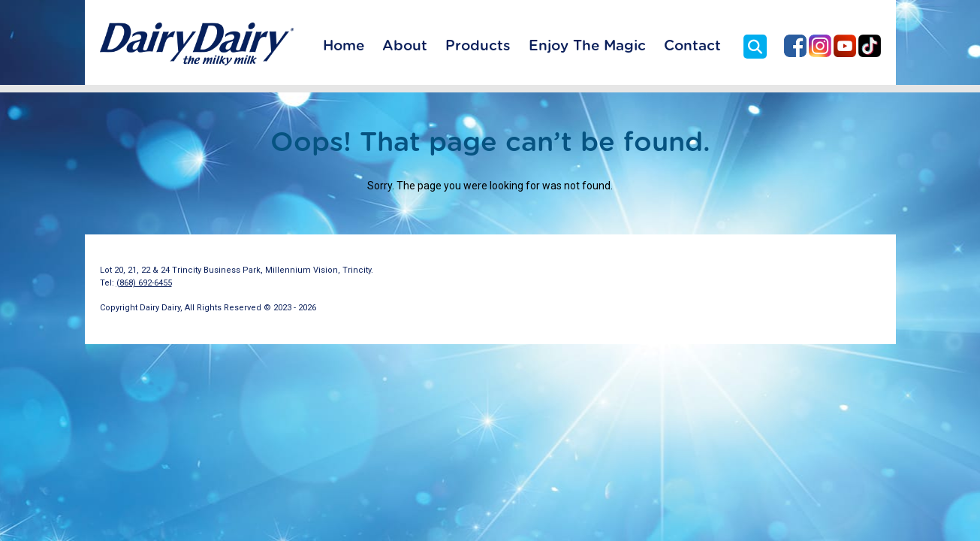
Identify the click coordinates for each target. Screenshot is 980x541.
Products (478, 46)
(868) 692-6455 (144, 283)
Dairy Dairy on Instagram (820, 46)
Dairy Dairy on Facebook (795, 46)
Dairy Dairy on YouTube (845, 46)
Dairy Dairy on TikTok (870, 46)
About (405, 46)
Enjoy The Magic (587, 46)
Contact (692, 46)
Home (344, 46)
